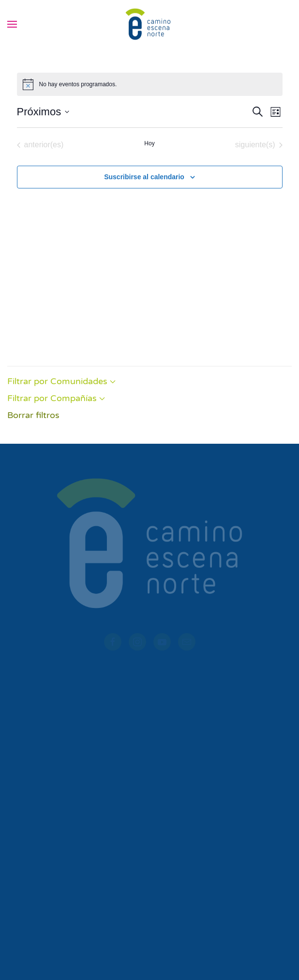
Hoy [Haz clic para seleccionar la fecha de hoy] (149, 143)
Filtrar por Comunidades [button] (61, 381)
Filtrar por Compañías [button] (56, 398)
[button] (12, 24)
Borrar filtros (33, 415)
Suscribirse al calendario (144, 177)
